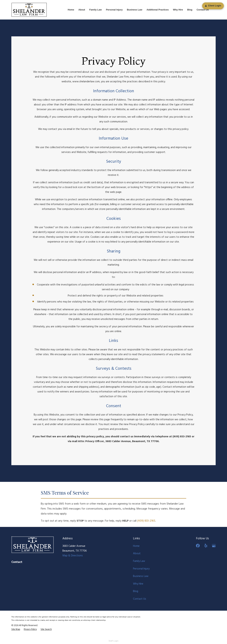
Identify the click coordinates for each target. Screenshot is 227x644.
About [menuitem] (82, 10)
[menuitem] (16, 630)
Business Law (141, 576)
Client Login (213, 6)
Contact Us (140, 599)
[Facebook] (198, 546)
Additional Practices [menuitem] (158, 10)
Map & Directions (73, 556)
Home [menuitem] (71, 10)
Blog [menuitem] (190, 10)
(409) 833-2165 (146, 521)
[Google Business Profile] (214, 546)
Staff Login (113, 641)
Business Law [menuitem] (135, 10)
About (137, 554)
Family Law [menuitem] (95, 10)
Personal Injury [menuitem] (114, 10)
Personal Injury (141, 569)
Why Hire (138, 584)
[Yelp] (206, 546)
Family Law (139, 561)
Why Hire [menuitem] (178, 10)
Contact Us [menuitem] (203, 10)
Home (136, 546)
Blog (136, 591)
